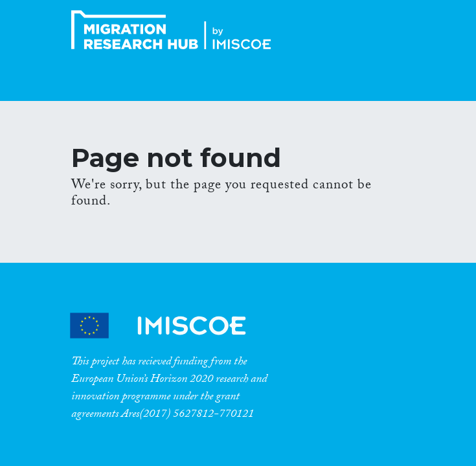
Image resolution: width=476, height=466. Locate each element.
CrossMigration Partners (169, 325)
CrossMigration (175, 30)
